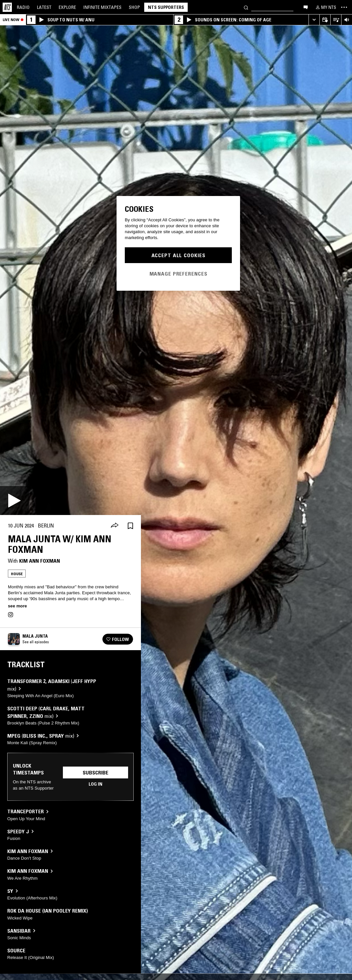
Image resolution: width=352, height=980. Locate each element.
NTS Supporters (166, 7)
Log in (95, 784)
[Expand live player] (314, 20)
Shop (134, 7)
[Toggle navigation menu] (344, 7)
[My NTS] (325, 7)
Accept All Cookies (178, 255)
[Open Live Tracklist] (336, 20)
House (17, 574)
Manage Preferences (178, 274)
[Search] (246, 7)
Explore (67, 7)
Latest (44, 7)
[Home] (7, 7)
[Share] (115, 526)
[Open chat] (306, 7)
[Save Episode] (130, 526)
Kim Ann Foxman (40, 561)
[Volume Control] (347, 20)
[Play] (14, 501)
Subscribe (95, 772)
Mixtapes (102, 7)
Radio (23, 7)
